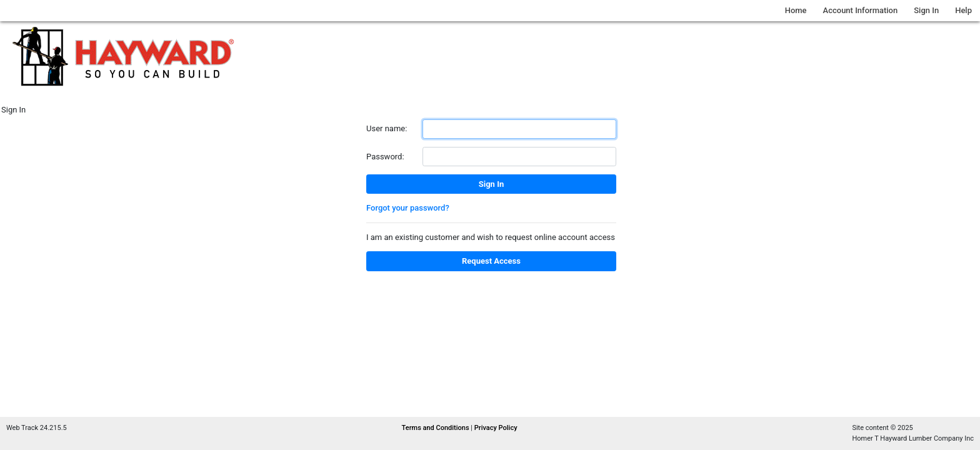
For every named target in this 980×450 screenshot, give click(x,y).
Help (963, 10)
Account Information (861, 10)
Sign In (926, 10)
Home (796, 10)
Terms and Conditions (437, 428)
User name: (387, 128)
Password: (385, 157)
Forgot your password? (408, 208)
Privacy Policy (496, 428)
